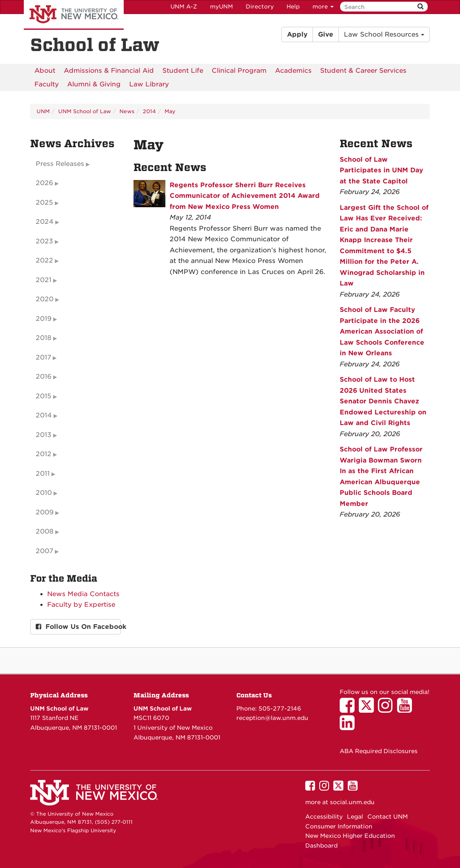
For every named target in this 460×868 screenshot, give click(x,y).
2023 (44, 241)
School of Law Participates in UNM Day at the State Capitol (381, 170)
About (45, 71)
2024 (45, 222)
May (170, 111)
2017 (43, 357)
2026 (44, 183)
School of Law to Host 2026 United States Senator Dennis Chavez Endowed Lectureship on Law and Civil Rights (383, 401)
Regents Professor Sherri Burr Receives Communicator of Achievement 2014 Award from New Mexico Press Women (245, 196)
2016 (44, 377)
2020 (45, 299)
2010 (44, 493)
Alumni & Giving (94, 84)
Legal (355, 817)
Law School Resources (384, 34)
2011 (43, 474)
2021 (44, 280)
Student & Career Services (363, 71)
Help (293, 7)
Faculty (47, 84)
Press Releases (60, 164)
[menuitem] (45, 71)
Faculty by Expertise (81, 605)
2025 (44, 203)
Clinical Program (239, 71)
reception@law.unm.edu (272, 718)
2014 (149, 111)
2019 (44, 319)
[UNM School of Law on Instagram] (388, 709)
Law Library (149, 84)
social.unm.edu (352, 802)
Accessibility (324, 817)
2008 (45, 531)
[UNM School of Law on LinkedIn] (349, 727)
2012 (44, 454)
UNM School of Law (85, 111)
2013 (44, 435)
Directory (260, 7)
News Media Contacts (83, 594)
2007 (44, 551)
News (127, 111)
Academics (293, 71)
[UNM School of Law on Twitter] (368, 709)
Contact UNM (388, 817)
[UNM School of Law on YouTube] (407, 709)
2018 (44, 338)
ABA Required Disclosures (379, 751)
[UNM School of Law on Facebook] (349, 709)
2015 (44, 396)
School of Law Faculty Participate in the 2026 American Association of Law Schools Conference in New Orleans (382, 331)
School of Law (95, 45)
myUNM (221, 7)
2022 (44, 260)
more (323, 7)
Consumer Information (339, 826)
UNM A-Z (184, 7)
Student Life (183, 71)
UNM (43, 111)
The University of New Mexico (74, 15)
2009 (45, 512)
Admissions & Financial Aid (109, 71)
